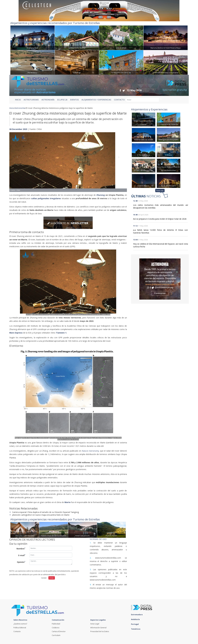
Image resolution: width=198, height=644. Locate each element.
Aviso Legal (95, 624)
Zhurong (101, 195)
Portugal (136, 624)
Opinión (21, 562)
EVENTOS (74, 100)
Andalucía (136, 619)
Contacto (17, 631)
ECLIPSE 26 (62, 100)
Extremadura (137, 615)
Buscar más (160, 191)
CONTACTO (119, 100)
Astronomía (20, 108)
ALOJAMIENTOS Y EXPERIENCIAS (96, 100)
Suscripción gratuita (175, 90)
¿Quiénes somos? (20, 624)
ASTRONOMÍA (48, 100)
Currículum (56, 635)
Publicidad (56, 624)
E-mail (22, 555)
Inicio (18, 100)
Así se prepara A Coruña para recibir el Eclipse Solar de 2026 (160, 219)
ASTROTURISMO (31, 100)
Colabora (56, 628)
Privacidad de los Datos (100, 631)
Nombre (21, 549)
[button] (18, 159)
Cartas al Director (59, 631)
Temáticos (136, 629)
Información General (98, 628)
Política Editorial (20, 628)
